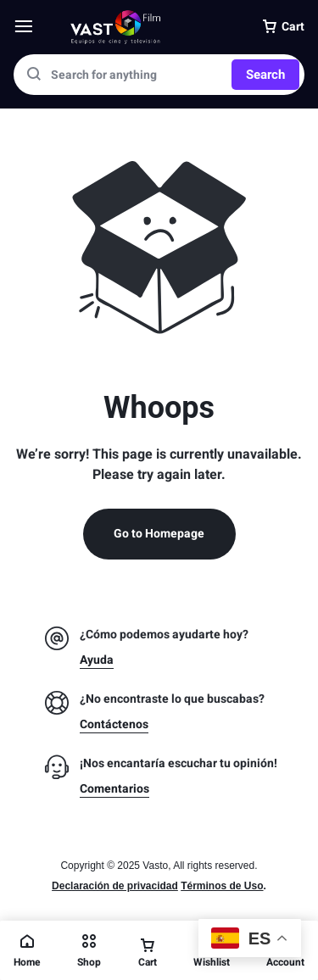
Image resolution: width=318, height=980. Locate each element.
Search (265, 75)
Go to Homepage (159, 534)
